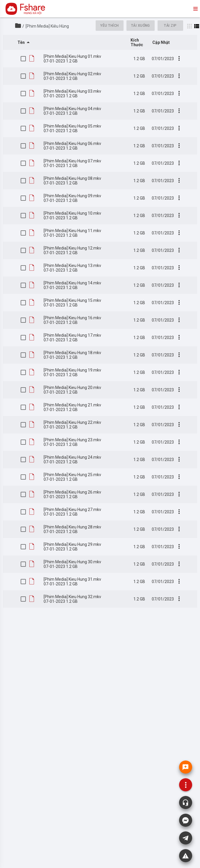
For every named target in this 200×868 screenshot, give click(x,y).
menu (195, 9)
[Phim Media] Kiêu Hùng (47, 26)
